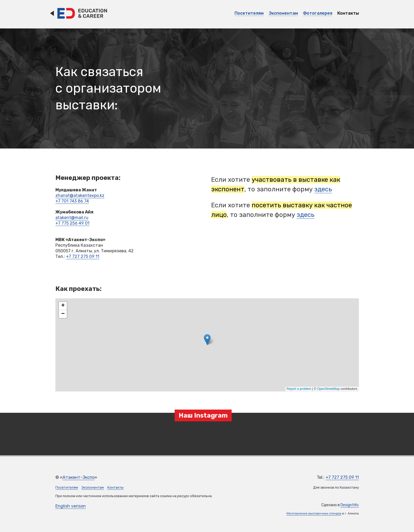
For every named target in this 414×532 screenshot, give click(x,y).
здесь (323, 189)
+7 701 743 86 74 (72, 201)
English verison (71, 506)
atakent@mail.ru (72, 218)
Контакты (348, 13)
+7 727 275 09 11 (83, 256)
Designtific (350, 505)
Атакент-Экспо (79, 477)
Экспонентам (283, 13)
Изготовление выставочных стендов (314, 514)
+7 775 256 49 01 (72, 223)
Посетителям (249, 13)
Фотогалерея (318, 13)
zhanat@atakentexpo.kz (80, 195)
